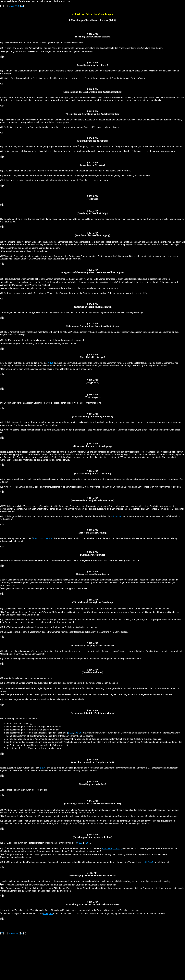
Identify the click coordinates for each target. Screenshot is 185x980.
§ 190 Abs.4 (147, 862)
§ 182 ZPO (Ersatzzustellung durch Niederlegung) (93, 445)
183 (41, 538)
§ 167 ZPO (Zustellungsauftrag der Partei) (92, 64)
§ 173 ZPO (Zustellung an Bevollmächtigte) (93, 212)
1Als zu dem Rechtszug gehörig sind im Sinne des (24, 363)
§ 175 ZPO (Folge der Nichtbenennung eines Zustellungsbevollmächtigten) (92, 271)
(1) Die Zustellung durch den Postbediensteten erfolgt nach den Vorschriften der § (39, 843)
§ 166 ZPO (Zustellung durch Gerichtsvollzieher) (92, 35)
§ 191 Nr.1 (107, 848)
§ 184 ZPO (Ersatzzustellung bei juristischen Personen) (92, 499)
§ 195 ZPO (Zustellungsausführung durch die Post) (92, 836)
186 (88, 843)
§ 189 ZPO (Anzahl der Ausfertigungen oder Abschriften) (92, 644)
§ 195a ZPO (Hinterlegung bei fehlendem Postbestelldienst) (93, 874)
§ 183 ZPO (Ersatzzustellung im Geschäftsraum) (92, 472)
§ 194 (45, 914)
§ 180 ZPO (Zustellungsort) (92, 396)
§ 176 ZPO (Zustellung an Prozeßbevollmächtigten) (92, 306)
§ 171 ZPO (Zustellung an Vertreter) (92, 164)
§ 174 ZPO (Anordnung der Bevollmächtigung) (92, 234)
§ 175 (43, 768)
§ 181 (115, 516)
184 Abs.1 (49, 538)
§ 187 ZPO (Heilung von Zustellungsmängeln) (92, 573)
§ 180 (80, 843)
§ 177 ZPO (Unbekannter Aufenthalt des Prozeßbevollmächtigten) (92, 325)
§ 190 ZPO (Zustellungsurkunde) (93, 671)
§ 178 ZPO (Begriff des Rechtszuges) (92, 356)
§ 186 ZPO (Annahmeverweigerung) (93, 553)
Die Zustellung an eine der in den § (17, 538)
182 (121, 516)
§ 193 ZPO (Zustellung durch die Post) (92, 783)
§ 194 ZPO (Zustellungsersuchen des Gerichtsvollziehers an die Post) (92, 802)
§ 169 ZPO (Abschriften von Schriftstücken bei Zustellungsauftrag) (92, 113)
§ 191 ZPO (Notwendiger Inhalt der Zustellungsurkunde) (93, 712)
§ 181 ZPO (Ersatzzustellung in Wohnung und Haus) (92, 415)
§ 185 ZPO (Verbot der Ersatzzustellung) (92, 531)
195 (51, 914)
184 (81, 733)
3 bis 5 (116, 848)
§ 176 (51, 363)
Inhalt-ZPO (14, 6)
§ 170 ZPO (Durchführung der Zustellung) (92, 140)
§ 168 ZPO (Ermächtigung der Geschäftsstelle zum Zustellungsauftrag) (93, 91)
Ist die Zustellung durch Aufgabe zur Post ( (20, 768)
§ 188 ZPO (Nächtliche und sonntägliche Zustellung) (92, 601)
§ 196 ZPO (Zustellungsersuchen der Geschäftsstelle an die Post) (92, 903)
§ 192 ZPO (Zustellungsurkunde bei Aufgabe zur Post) (92, 761)
